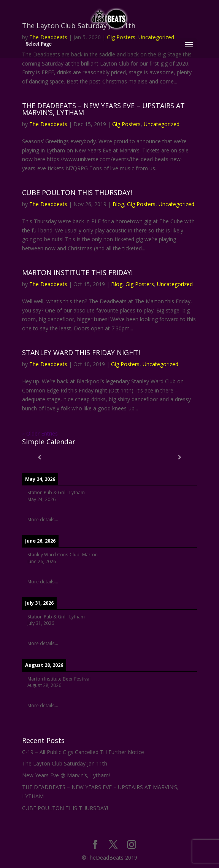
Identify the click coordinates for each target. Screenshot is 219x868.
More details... (43, 519)
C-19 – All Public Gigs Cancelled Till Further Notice (83, 752)
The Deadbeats (48, 124)
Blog (118, 204)
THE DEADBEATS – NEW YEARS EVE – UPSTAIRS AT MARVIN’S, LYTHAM (103, 109)
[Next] (179, 457)
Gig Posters (126, 124)
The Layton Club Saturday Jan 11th (65, 763)
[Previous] (40, 457)
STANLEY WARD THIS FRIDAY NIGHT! (81, 352)
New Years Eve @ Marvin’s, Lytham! (66, 775)
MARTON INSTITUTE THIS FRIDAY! (77, 272)
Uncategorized (162, 124)
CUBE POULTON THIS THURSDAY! (77, 192)
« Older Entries (40, 433)
